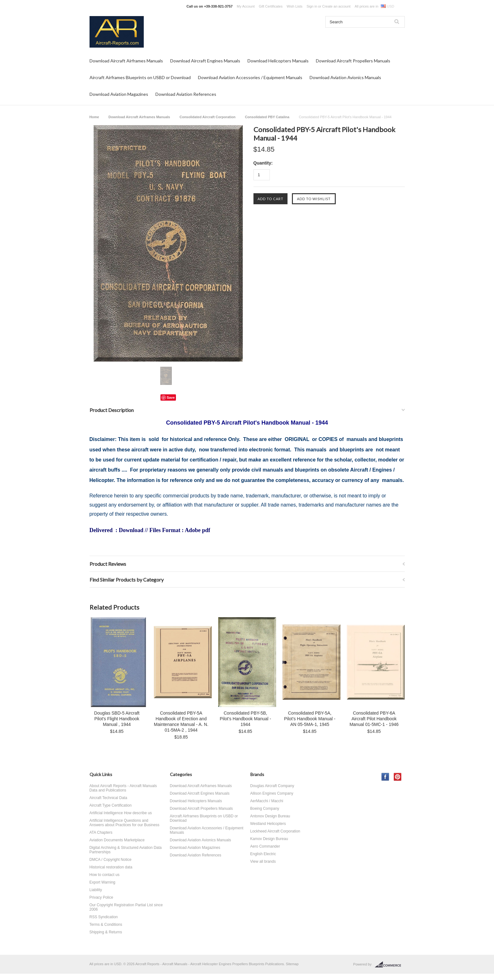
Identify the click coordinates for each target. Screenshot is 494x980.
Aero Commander (265, 846)
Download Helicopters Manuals (278, 61)
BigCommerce (390, 965)
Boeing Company (265, 809)
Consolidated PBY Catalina (267, 117)
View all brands (263, 861)
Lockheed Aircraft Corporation (275, 831)
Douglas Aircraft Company (272, 786)
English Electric (263, 854)
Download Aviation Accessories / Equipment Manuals (250, 77)
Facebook (385, 777)
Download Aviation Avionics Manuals (345, 77)
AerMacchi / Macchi (267, 801)
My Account (246, 6)
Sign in (312, 6)
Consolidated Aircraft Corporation (207, 117)
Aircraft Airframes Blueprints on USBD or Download (140, 77)
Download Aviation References (186, 94)
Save (171, 397)
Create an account (336, 6)
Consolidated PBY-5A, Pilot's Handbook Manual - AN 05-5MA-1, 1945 (310, 719)
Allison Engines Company (272, 793)
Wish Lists (294, 6)
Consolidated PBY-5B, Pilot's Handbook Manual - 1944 (245, 719)
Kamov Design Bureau (269, 839)
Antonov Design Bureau (270, 816)
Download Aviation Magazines (119, 94)
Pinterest (398, 777)
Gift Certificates (271, 6)
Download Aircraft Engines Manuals (205, 61)
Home (94, 117)
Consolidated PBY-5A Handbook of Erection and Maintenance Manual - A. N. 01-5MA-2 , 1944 (181, 722)
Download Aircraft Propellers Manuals (353, 61)
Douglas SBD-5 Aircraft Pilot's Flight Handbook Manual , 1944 (117, 719)
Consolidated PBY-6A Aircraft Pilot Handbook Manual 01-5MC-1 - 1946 (374, 719)
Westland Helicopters (268, 824)
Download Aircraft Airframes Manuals (126, 61)
